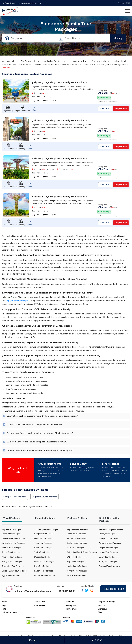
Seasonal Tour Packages (109, 566)
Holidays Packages (107, 534)
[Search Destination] (33, 38)
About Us (102, 605)
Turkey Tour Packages (11, 552)
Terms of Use (72, 609)
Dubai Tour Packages (43, 548)
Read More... (7, 68)
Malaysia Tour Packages (12, 562)
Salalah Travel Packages (77, 543)
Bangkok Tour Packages (44, 534)
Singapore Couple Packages (45, 497)
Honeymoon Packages (108, 538)
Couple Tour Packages (108, 548)
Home (4, 507)
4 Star (44, 101)
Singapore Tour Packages (15, 497)
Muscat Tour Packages (44, 557)
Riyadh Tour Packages (44, 571)
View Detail (105, 109)
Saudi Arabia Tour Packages (14, 538)
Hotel (4, 609)
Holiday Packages (9, 612)
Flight (4, 605)
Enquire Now (121, 109)
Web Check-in (40, 605)
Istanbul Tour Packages (44, 562)
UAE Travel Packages (76, 557)
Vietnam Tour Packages (77, 571)
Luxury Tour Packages (108, 557)
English (121, 3)
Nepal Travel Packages (76, 575)
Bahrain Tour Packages (12, 548)
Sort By (97, 640)
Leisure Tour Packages (108, 552)
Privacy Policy (72, 605)
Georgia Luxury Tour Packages (15, 571)
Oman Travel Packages (76, 534)
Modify (118, 38)
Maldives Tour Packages (12, 557)
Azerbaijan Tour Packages (13, 566)
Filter (32, 640)
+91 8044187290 (9, 3)
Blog (100, 612)
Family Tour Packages (17, 507)
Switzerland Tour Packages (13, 543)
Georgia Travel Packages (77, 538)
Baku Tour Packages (43, 566)
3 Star (35, 101)
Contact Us (103, 609)
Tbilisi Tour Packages (43, 543)
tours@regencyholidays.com (29, 3)
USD (128, 3)
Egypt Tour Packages (11, 575)
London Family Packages (77, 566)
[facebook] (82, 591)
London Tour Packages (44, 538)
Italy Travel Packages (76, 562)
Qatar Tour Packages (11, 534)
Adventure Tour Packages (110, 543)
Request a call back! (113, 589)
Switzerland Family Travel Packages (82, 552)
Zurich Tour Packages (43, 552)
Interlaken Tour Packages (45, 575)
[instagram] (92, 591)
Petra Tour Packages (75, 548)
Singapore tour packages (17, 301)
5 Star (53, 101)
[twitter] (87, 591)
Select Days (72, 38)
